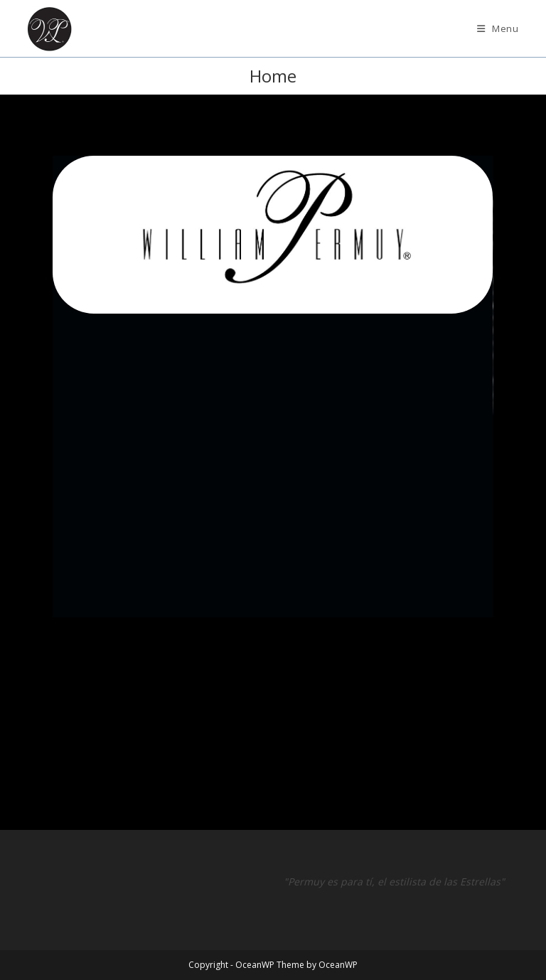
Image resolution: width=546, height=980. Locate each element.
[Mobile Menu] (498, 28)
